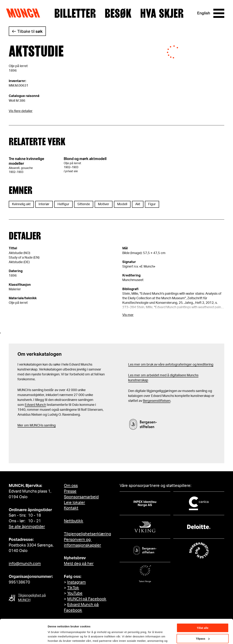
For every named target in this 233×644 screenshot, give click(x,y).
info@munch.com (25, 564)
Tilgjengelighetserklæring (87, 534)
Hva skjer (162, 13)
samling (50, 426)
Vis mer (128, 315)
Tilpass (203, 616)
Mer (20, 426)
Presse (70, 491)
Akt (138, 204)
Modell (122, 204)
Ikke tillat (203, 626)
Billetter (75, 13)
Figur (152, 204)
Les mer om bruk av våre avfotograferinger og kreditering (171, 365)
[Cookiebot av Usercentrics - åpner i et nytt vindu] (24, 637)
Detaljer (53, 637)
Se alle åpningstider (27, 527)
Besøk (118, 13)
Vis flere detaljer (21, 111)
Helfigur (63, 204)
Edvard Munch (35, 405)
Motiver (104, 204)
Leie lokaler (74, 503)
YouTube (75, 593)
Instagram (76, 582)
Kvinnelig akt (21, 204)
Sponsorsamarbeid (81, 497)
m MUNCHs (35, 426)
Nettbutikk (74, 521)
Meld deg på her (79, 564)
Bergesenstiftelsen (157, 401)
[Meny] (219, 13)
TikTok (73, 588)
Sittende (84, 204)
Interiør (44, 204)
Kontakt (71, 508)
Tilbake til (30, 32)
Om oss (71, 486)
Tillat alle (203, 605)
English (204, 13)
